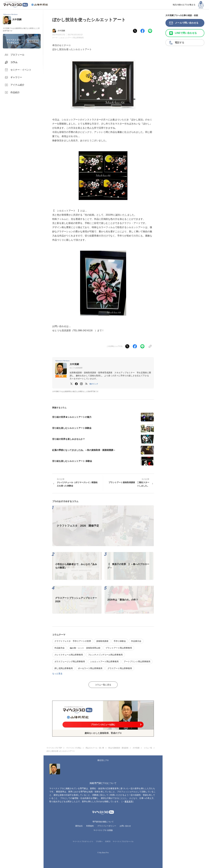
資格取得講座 (102, 641)
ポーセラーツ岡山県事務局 (90, 668)
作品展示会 (136, 641)
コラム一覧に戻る (103, 685)
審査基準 (129, 801)
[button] (94, 384)
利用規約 (90, 826)
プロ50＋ (99, 841)
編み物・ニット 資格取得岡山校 (85, 648)
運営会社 (79, 826)
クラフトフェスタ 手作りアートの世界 (73, 641)
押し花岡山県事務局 (64, 668)
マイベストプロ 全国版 (103, 830)
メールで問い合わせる (187, 23)
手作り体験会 (120, 641)
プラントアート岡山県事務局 (119, 648)
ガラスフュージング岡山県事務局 (70, 662)
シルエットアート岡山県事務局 (71, 38)
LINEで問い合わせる (186, 33)
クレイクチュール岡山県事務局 (69, 655)
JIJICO (108, 841)
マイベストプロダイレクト (83, 841)
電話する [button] (179, 43)
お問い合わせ (125, 826)
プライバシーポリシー (107, 826)
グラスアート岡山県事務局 (120, 668)
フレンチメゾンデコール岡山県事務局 (105, 655)
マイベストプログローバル (123, 841)
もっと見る (57, 674)
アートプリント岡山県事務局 (137, 662)
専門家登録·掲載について (103, 822)
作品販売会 (60, 648)
